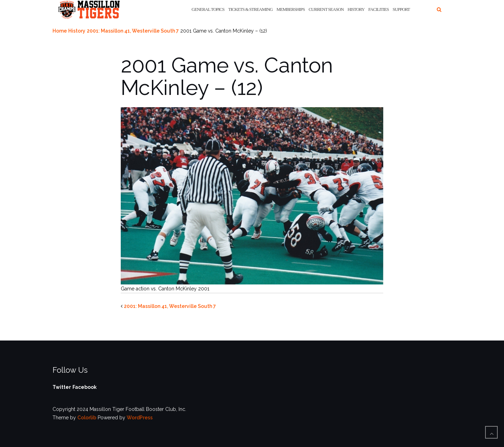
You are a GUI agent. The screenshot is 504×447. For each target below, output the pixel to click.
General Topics (208, 9)
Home (60, 31)
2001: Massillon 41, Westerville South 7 (133, 31)
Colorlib (87, 418)
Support (401, 9)
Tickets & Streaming (250, 9)
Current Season (326, 9)
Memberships (291, 9)
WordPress (140, 418)
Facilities (378, 9)
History (356, 9)
